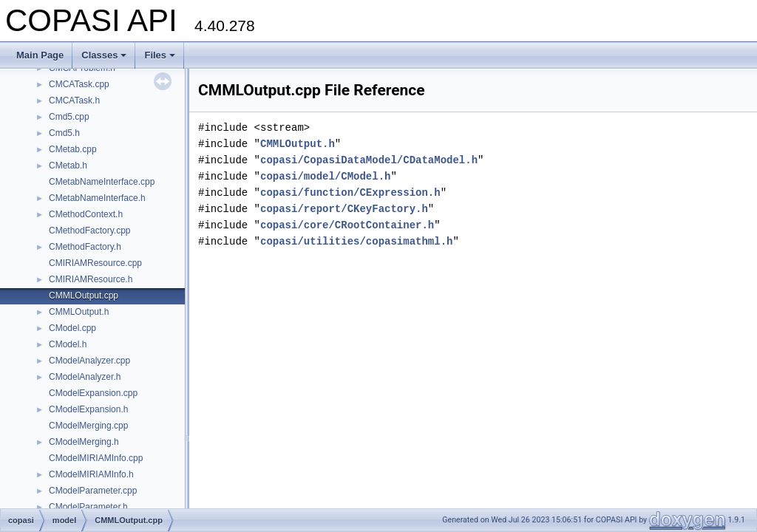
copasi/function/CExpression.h (350, 192)
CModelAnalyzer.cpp (89, 361)
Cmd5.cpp (69, 117)
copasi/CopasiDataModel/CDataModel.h (369, 160)
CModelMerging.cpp (88, 426)
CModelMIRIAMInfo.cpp (96, 458)
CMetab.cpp (73, 149)
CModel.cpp (72, 328)
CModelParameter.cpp (93, 491)
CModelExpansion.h (88, 409)
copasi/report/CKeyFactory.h (344, 209)
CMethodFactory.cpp (90, 231)
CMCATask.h (74, 100)
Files (160, 55)
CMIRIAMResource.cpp (95, 263)
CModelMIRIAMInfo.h (91, 474)
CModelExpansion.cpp (93, 393)
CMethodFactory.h (85, 247)
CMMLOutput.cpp (84, 296)
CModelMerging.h (84, 442)
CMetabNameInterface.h (97, 198)
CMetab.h (68, 166)
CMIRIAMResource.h (91, 279)
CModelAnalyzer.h (85, 377)
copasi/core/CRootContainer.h (347, 225)
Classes (104, 55)
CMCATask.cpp (79, 84)
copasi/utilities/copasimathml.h (356, 241)
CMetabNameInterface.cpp (102, 182)
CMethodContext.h (86, 214)
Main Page (40, 55)
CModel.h (68, 344)
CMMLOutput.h (79, 312)
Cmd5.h (64, 133)
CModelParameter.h (88, 507)
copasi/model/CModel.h (325, 176)
